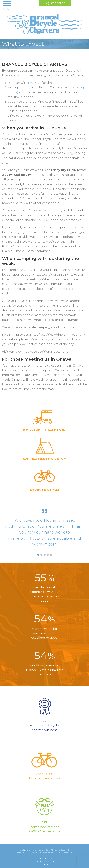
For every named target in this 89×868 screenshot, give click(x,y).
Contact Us (44, 858)
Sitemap (44, 865)
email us (68, 853)
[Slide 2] (41, 555)
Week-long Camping (45, 459)
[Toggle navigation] (7, 6)
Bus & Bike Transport (45, 430)
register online (55, 3)
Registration (44, 490)
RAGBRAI (35, 83)
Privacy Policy (44, 861)
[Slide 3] (45, 555)
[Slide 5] (51, 555)
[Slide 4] (48, 555)
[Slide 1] (38, 555)
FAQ (18, 352)
